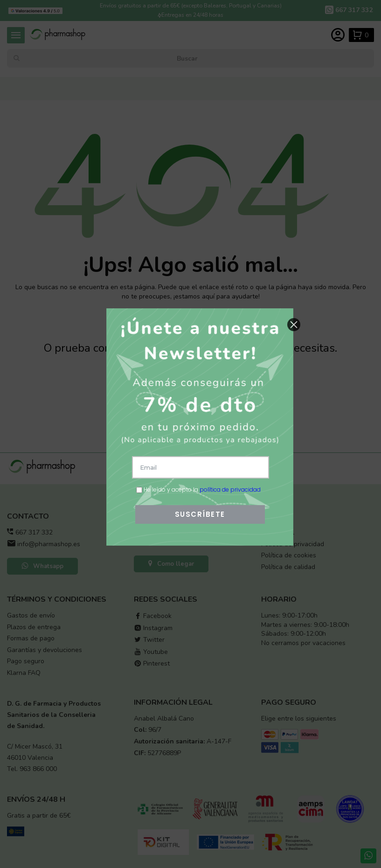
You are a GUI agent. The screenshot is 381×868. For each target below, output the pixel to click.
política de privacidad (230, 490)
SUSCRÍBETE (200, 514)
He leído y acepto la (198, 490)
